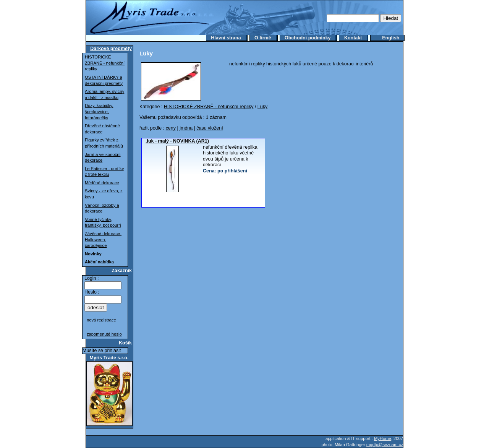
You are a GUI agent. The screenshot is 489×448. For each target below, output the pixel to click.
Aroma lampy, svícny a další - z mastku (104, 94)
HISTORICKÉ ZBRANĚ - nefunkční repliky (105, 63)
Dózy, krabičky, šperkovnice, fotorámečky (99, 111)
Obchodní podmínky (308, 38)
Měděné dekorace (102, 183)
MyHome (383, 438)
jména (186, 128)
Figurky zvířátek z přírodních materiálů (104, 143)
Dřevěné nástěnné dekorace (102, 129)
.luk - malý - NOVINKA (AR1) (177, 141)
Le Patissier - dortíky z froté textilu (104, 172)
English (391, 38)
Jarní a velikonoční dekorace (103, 157)
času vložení (210, 128)
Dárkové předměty (111, 49)
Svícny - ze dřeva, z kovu (104, 194)
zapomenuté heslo (104, 334)
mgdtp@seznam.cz (385, 445)
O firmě (263, 38)
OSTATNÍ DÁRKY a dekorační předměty (104, 80)
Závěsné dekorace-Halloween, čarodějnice (103, 239)
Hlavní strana (226, 38)
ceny (171, 128)
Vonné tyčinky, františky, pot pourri (103, 222)
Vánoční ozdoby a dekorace (102, 208)
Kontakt (353, 38)
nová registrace (101, 320)
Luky (262, 107)
